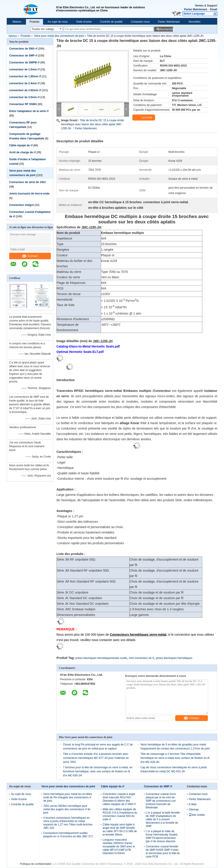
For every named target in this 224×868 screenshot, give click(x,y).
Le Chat (144, 118)
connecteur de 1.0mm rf (24, 69)
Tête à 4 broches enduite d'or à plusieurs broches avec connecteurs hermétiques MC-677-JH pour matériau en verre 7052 (96, 758)
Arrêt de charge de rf (22, 152)
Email (214, 9)
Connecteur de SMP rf (23, 56)
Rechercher (166, 29)
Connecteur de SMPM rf (24, 63)
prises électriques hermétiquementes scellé (101, 658)
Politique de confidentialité (36, 864)
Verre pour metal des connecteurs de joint (59, 36)
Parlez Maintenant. (196, 9)
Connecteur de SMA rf (23, 49)
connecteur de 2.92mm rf (25, 90)
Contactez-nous (140, 22)
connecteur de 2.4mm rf (24, 83)
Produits (34, 22)
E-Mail (193, 804)
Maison (17, 22)
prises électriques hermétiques (174, 658)
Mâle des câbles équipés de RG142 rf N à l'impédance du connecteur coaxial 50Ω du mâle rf (120, 814)
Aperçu (13, 36)
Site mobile (197, 815)
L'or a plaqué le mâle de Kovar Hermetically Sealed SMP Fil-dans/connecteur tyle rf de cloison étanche (162, 836)
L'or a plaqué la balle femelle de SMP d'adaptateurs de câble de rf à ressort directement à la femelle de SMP (163, 819)
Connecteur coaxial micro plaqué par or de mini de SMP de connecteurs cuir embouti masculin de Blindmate (161, 801)
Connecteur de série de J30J (27, 182)
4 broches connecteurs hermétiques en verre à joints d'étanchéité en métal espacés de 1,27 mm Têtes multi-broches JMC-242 (68, 823)
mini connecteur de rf (141, 658)
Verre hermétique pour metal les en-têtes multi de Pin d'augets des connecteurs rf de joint (68, 797)
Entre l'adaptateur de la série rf (29, 111)
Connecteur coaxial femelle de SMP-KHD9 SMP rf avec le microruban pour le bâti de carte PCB (163, 852)
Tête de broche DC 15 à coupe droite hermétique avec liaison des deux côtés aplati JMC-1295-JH (93, 124)
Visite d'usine (84, 22)
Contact (30, 256)
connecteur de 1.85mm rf (25, 76)
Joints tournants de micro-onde (29, 194)
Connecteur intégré (22, 205)
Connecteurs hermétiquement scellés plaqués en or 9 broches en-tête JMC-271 (68, 835)
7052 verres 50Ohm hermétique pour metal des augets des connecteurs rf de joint (67, 809)
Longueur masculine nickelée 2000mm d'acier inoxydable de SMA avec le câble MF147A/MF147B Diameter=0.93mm (119, 846)
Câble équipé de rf (21, 145)
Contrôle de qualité (111, 22)
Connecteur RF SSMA (23, 104)
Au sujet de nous (58, 22)
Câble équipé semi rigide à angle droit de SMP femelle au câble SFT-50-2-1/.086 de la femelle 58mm (120, 830)
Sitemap (194, 810)
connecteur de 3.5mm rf (24, 97)
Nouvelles (195, 22)
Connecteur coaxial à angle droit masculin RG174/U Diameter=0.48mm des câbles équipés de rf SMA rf (119, 799)
